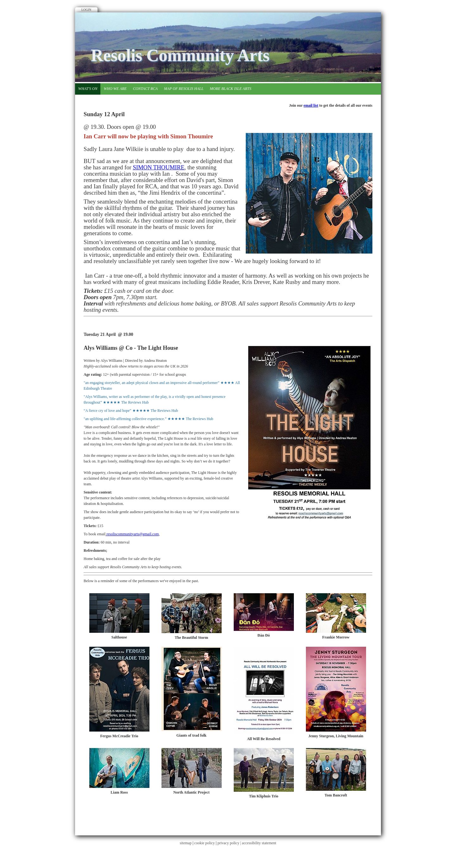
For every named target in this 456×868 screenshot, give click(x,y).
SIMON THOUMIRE (158, 167)
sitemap (186, 843)
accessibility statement (259, 843)
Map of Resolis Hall (184, 89)
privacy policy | (230, 843)
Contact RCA (145, 89)
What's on (88, 89)
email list (311, 105)
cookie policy (204, 843)
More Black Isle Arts (231, 89)
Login (86, 10)
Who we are (115, 89)
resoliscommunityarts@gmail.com (132, 534)
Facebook (366, 27)
